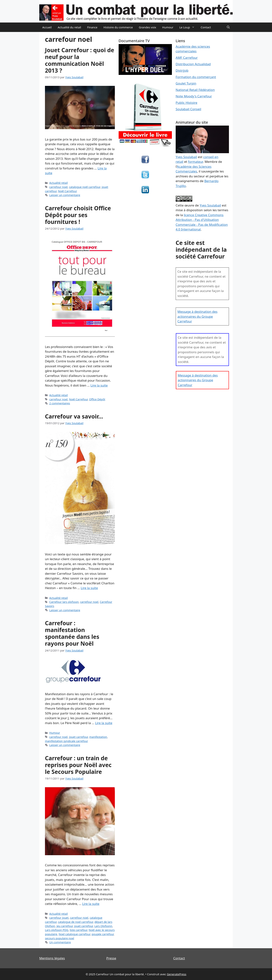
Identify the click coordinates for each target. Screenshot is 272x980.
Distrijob (182, 70)
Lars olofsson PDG (57, 930)
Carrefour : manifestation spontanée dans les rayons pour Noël (72, 633)
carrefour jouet (59, 918)
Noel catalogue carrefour (74, 934)
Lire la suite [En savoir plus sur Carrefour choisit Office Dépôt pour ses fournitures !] (99, 385)
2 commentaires (60, 403)
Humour (168, 27)
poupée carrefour (103, 934)
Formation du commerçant (196, 77)
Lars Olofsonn (103, 926)
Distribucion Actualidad (193, 64)
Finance (92, 27)
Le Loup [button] (189, 27)
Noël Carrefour (68, 191)
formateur (195, 162)
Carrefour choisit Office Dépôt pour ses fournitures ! (78, 215)
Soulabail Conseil (188, 109)
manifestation (98, 737)
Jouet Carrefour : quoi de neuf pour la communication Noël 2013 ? (80, 60)
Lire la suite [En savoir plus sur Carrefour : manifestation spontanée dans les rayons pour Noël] (104, 723)
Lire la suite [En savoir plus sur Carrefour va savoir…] (89, 588)
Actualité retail (59, 183)
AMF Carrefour (187, 58)
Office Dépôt (97, 399)
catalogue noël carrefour (85, 187)
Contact (206, 27)
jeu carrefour (65, 926)
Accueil (47, 27)
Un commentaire (60, 942)
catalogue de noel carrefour (76, 922)
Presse (111, 958)
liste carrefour (78, 930)
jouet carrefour (78, 737)
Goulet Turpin (186, 83)
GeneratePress (177, 974)
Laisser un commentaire (65, 195)
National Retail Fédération (195, 90)
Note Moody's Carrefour (194, 96)
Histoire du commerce (118, 27)
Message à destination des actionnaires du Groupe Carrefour (197, 316)
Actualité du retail (69, 27)
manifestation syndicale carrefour (66, 741)
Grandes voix (148, 27)
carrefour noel (58, 187)
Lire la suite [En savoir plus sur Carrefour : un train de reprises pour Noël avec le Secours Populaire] (91, 904)
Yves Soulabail (210, 205)
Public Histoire (187, 103)
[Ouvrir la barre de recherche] (228, 27)
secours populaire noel (59, 938)
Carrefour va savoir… (74, 416)
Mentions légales (52, 958)
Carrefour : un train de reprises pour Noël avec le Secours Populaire (78, 765)
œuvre (189, 205)
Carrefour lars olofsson (64, 602)
